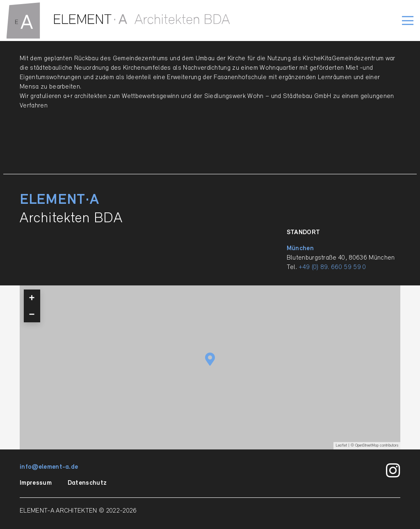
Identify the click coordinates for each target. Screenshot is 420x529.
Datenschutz (87, 483)
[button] (408, 21)
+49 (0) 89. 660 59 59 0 (332, 267)
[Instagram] (393, 471)
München (300, 249)
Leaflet (341, 446)
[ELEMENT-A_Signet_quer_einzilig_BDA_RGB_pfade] (118, 21)
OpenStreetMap (367, 446)
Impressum (36, 483)
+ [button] (32, 298)
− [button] (32, 314)
